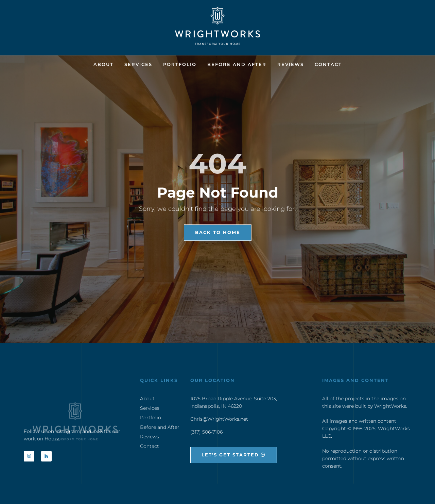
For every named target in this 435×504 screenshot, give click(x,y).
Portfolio (180, 64)
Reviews (291, 64)
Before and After (237, 64)
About (103, 64)
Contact (328, 64)
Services (138, 64)
